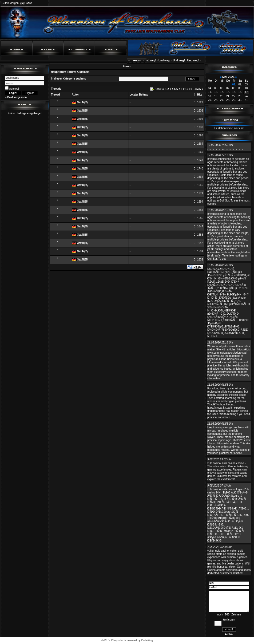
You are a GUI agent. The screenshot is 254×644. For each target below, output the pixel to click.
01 (234, 84)
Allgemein (83, 72)
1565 (198, 89)
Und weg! (152, 60)
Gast (29, 3)
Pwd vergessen (17, 97)
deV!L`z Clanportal (112, 640)
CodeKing (147, 640)
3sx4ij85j (83, 102)
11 (190, 89)
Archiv (229, 634)
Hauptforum (59, 72)
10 (187, 89)
